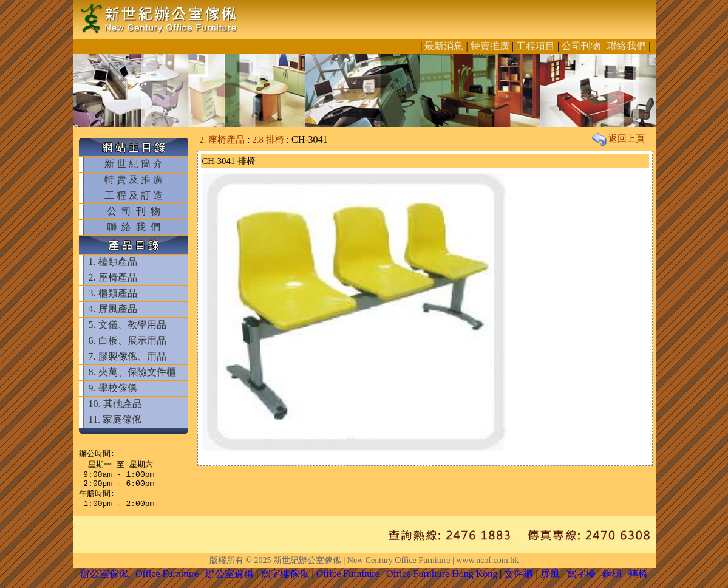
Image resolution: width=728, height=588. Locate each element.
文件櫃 (519, 581)
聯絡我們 (627, 46)
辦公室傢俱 (230, 581)
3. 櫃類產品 (113, 293)
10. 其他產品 (115, 404)
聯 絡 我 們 (134, 227)
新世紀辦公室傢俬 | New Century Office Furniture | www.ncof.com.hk (396, 568)
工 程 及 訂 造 (134, 195)
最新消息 (444, 46)
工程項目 (536, 46)
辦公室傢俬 (104, 581)
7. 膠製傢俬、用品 (128, 356)
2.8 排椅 (268, 140)
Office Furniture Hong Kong (442, 581)
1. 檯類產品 (113, 262)
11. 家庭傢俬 (115, 419)
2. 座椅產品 (113, 277)
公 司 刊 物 (134, 211)
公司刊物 (581, 46)
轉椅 (638, 581)
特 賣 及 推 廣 (134, 179)
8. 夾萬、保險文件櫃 (132, 372)
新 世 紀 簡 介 (134, 164)
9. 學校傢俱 (113, 388)
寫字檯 (581, 581)
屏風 (550, 581)
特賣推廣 (490, 46)
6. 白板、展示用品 (128, 340)
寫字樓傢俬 (285, 581)
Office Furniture (167, 581)
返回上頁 (619, 138)
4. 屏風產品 (113, 309)
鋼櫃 (612, 581)
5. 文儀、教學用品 (128, 325)
